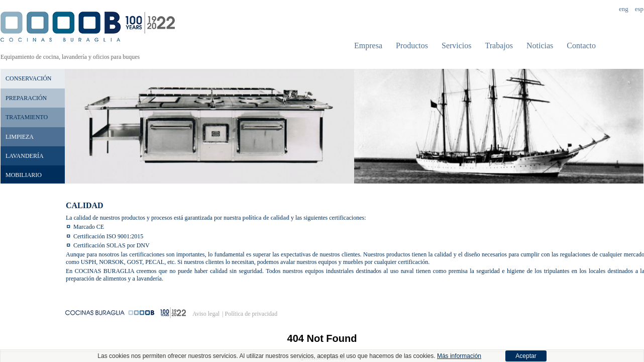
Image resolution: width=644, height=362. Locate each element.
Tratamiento (27, 117)
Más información (459, 356)
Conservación (29, 78)
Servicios (457, 46)
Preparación (26, 98)
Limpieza (20, 137)
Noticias (540, 46)
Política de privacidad (251, 314)
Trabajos (499, 46)
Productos (412, 46)
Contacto (581, 46)
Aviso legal (206, 314)
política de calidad (266, 218)
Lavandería (25, 156)
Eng (624, 9)
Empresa (368, 46)
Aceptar (526, 356)
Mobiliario (24, 175)
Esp (639, 9)
